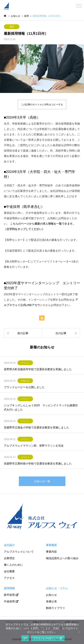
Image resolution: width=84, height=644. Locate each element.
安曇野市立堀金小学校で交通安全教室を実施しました (36, 427)
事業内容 (51, 552)
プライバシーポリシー (46, 638)
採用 (12, 27)
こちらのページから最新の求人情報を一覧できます (41, 224)
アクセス (9, 578)
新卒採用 (9, 595)
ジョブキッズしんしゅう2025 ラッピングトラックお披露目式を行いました (41, 407)
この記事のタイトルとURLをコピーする (42, 105)
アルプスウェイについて (19, 552)
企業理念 (9, 558)
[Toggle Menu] (79, 6)
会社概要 (9, 571)
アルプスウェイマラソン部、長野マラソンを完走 (34, 446)
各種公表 (51, 601)
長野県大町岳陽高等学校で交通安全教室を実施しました (38, 369)
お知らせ (25, 381)
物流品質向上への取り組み (62, 558)
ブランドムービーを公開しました (24, 387)
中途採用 (9, 601)
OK (25, 638)
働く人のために (13, 565)
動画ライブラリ (55, 608)
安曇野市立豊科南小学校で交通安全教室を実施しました (38, 464)
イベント (25, 363)
